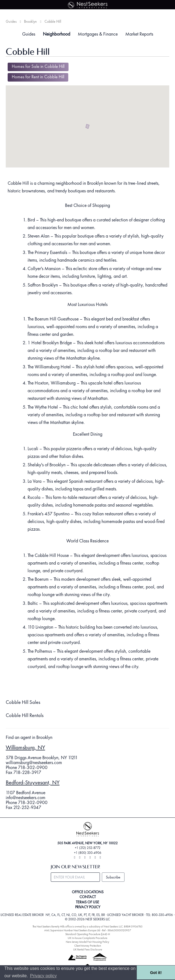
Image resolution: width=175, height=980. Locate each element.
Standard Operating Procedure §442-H (88, 934)
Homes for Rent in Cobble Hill (38, 77)
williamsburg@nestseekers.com (34, 762)
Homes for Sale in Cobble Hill (38, 66)
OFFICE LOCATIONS (88, 892)
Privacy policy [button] (43, 976)
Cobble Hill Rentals (25, 715)
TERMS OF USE (87, 902)
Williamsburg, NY (25, 747)
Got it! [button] (156, 973)
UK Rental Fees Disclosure (88, 949)
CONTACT (88, 897)
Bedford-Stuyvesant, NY (33, 782)
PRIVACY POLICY (88, 907)
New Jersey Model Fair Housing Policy (87, 942)
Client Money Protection (88, 946)
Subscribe (113, 877)
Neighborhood (57, 34)
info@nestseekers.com (26, 797)
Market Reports (139, 34)
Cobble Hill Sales (23, 702)
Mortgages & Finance (98, 34)
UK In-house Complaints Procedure (87, 938)
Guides (11, 21)
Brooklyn (30, 21)
